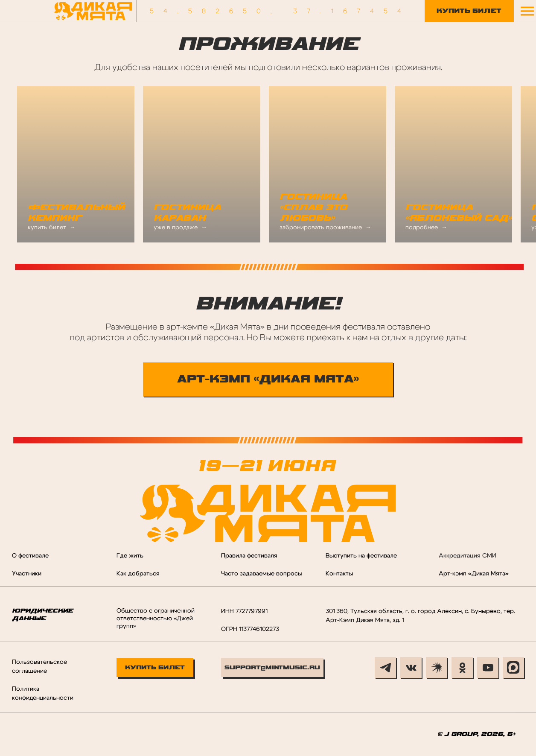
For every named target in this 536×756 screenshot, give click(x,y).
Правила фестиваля (249, 556)
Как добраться (138, 574)
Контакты (339, 574)
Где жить (130, 556)
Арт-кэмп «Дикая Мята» (474, 574)
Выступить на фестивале (361, 556)
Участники (27, 574)
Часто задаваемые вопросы (262, 574)
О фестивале (30, 556)
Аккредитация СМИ (468, 556)
